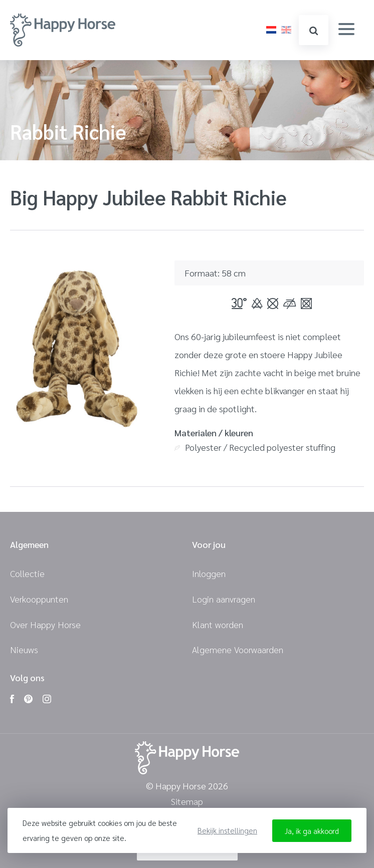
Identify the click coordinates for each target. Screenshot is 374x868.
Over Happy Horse (45, 624)
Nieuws (24, 649)
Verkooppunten (39, 599)
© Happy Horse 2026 (187, 786)
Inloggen (209, 573)
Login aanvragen (224, 599)
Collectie (27, 573)
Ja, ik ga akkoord (312, 831)
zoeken (313, 31)
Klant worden (218, 624)
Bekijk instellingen (227, 830)
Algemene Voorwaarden (238, 649)
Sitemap (187, 802)
